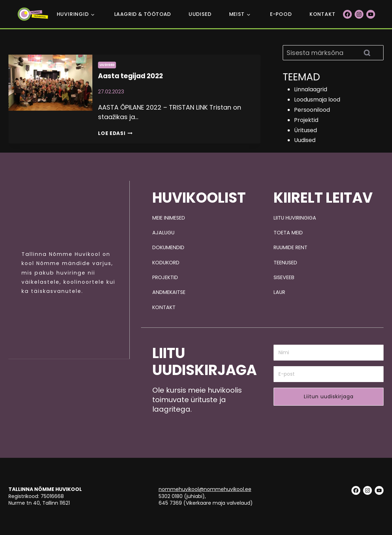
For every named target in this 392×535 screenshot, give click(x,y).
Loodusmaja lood (317, 100)
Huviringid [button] (73, 14)
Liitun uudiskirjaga (329, 397)
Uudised (200, 14)
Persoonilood (312, 110)
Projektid (306, 120)
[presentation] (50, 99)
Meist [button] (237, 14)
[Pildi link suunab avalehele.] (63, 214)
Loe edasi (116, 133)
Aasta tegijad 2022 (130, 76)
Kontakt (323, 14)
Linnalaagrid (311, 89)
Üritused (305, 130)
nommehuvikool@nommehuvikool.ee (205, 490)
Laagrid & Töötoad (143, 14)
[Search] (333, 53)
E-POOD (281, 14)
